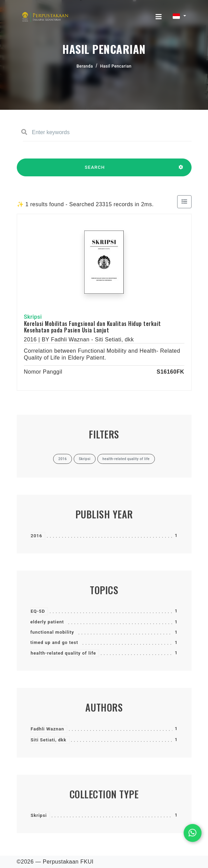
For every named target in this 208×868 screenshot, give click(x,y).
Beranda (85, 66)
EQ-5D (38, 611)
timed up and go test (54, 642)
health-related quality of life (64, 653)
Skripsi (39, 815)
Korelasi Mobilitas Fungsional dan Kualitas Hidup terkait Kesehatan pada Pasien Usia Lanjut (93, 327)
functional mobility (52, 632)
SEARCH (95, 171)
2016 (37, 536)
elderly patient (47, 622)
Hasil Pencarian (116, 66)
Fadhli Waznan (48, 729)
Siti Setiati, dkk (49, 740)
